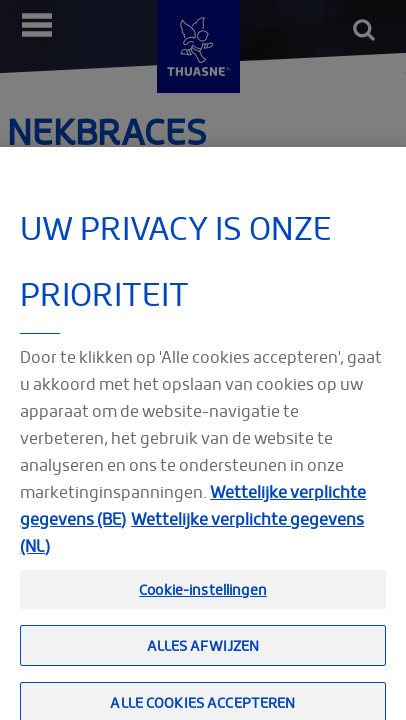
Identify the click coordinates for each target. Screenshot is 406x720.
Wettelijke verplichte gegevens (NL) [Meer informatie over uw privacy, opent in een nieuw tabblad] (192, 539)
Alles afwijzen (203, 652)
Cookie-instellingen (203, 596)
